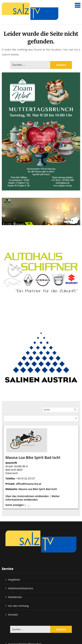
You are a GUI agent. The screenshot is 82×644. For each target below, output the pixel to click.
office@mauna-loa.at (29, 484)
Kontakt (13, 615)
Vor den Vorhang (18, 606)
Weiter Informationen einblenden (33, 498)
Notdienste (15, 597)
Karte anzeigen (15, 505)
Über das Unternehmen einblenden (27, 496)
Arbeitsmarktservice (21, 588)
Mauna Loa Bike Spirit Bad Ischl (38, 489)
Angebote (14, 580)
